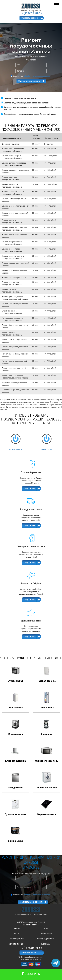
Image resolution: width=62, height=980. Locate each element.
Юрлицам (46, 944)
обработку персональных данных (38, 76)
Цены (46, 929)
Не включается (15, 440)
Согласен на (31, 76)
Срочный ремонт (16, 939)
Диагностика (46, 934)
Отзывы (16, 934)
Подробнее (29, 488)
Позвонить (31, 974)
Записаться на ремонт (29, 81)
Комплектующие (16, 944)
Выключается (46, 440)
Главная (16, 929)
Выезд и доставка (46, 939)
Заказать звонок (29, 18)
